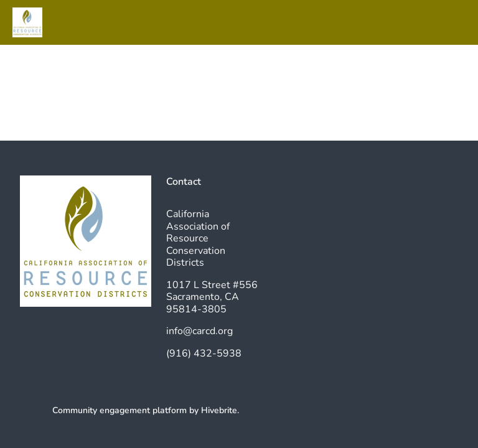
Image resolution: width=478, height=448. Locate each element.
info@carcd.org (199, 331)
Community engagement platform (119, 410)
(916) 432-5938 (204, 353)
